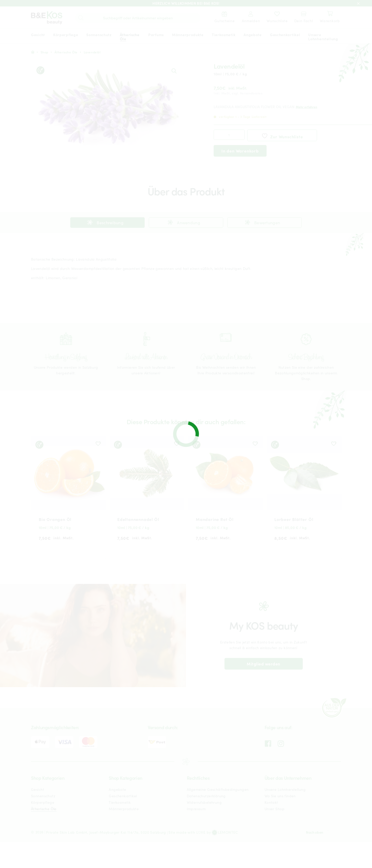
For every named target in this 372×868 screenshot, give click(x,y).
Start (33, 52)
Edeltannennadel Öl (138, 519)
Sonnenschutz (43, 796)
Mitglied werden (263, 664)
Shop (44, 52)
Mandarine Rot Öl (215, 519)
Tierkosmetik (120, 802)
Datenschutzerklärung (206, 796)
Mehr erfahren (307, 107)
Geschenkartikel (123, 796)
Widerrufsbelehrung (204, 802)
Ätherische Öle (66, 52)
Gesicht (38, 789)
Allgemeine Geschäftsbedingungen (218, 789)
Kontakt (271, 802)
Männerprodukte (124, 809)
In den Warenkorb (240, 151)
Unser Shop (274, 809)
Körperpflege (43, 802)
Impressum (196, 809)
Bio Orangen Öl (55, 519)
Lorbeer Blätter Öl (294, 519)
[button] (174, 71)
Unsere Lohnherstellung (285, 789)
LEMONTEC (228, 832)
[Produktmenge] (229, 135)
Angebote (117, 789)
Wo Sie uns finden (280, 796)
